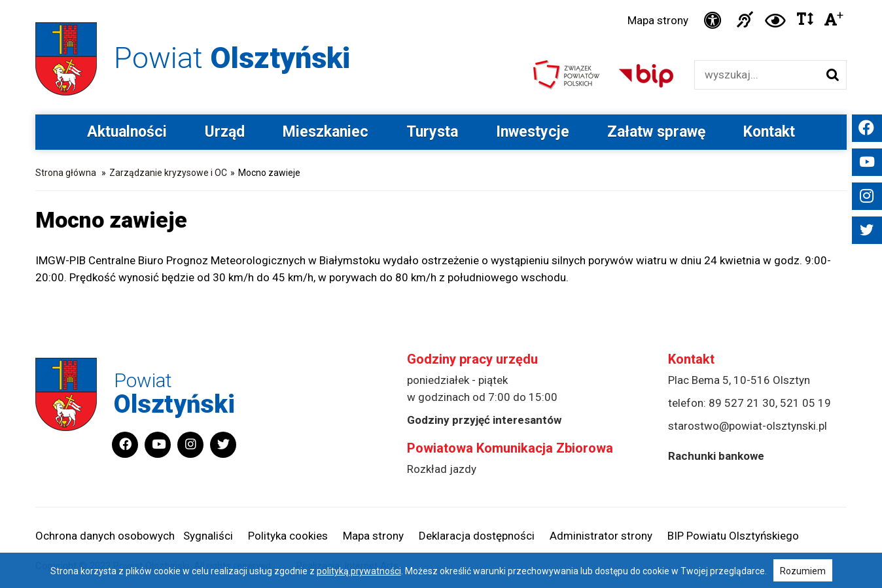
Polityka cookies (288, 536)
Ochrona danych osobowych (105, 536)
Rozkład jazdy (442, 469)
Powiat (232, 58)
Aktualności (127, 132)
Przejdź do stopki (441, 0)
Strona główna (66, 173)
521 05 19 (805, 403)
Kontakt (769, 132)
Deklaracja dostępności (477, 536)
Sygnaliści (208, 536)
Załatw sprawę (656, 132)
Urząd (225, 132)
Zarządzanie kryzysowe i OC (168, 173)
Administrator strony (601, 536)
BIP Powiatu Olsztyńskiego (733, 536)
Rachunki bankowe (716, 456)
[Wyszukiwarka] (757, 75)
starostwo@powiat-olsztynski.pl (748, 426)
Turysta (432, 132)
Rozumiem (803, 571)
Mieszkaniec (326, 132)
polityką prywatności (359, 571)
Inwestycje (533, 132)
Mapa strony (658, 20)
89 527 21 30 (742, 403)
